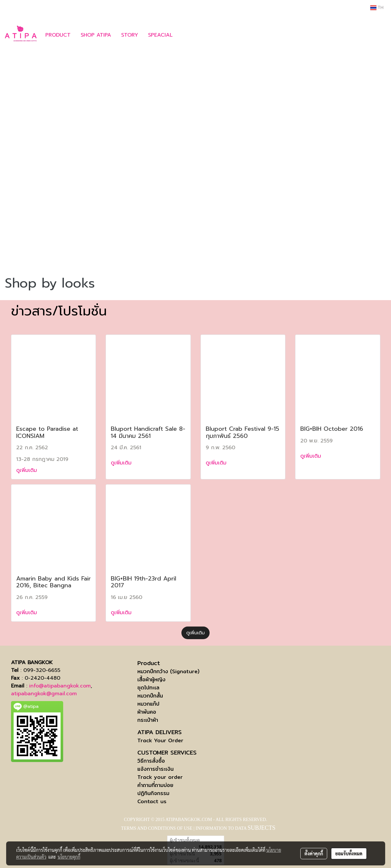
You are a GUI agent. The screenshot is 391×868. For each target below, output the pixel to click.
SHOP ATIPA (96, 35)
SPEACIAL (160, 35)
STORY (130, 35)
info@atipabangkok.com (60, 686)
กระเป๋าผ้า (148, 720)
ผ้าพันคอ (147, 712)
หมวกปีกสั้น (150, 696)
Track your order (160, 777)
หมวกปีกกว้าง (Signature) (168, 671)
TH (377, 8)
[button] (187, 35)
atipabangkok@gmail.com (44, 694)
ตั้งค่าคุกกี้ (314, 853)
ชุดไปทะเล (148, 688)
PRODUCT (58, 35)
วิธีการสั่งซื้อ (151, 761)
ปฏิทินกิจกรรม (153, 793)
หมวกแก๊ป (148, 704)
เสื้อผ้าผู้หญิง (151, 680)
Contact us (152, 801)
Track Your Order (160, 740)
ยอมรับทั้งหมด (349, 853)
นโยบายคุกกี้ (69, 857)
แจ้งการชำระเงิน (155, 769)
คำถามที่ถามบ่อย (155, 785)
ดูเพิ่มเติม (28, 470)
